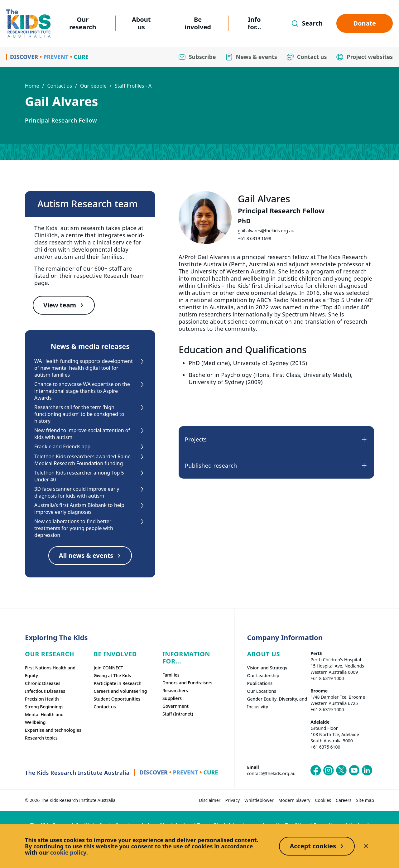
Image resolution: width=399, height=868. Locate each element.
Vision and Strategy (267, 668)
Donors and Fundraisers (187, 683)
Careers (344, 800)
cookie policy (68, 852)
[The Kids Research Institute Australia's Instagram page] (329, 770)
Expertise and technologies (53, 730)
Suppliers (172, 698)
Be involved (198, 23)
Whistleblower (259, 800)
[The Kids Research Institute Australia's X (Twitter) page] (341, 770)
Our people (93, 86)
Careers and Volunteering (120, 691)
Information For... (186, 658)
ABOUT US (263, 654)
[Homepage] (28, 24)
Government (175, 706)
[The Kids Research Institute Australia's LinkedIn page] (367, 770)
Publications (260, 683)
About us (141, 23)
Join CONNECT (108, 668)
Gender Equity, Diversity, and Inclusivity (277, 703)
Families (171, 675)
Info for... (255, 23)
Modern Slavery (294, 800)
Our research (83, 23)
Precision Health (42, 699)
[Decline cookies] (366, 846)
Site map (365, 800)
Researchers (175, 690)
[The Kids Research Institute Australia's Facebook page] (316, 770)
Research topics (41, 738)
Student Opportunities (117, 699)
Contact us (60, 86)
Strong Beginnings (44, 707)
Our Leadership (263, 675)
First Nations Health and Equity (50, 672)
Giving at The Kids (112, 675)
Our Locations (262, 691)
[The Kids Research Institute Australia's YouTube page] (354, 770)
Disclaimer (210, 800)
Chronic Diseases (43, 683)
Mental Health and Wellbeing (44, 718)
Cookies (323, 800)
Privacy (232, 800)
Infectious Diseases (45, 691)
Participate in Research (117, 683)
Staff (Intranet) (178, 714)
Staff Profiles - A (133, 86)
